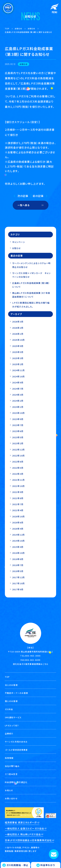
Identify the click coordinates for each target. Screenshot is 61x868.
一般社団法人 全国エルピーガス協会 (24, 828)
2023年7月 (18, 425)
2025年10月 (18, 340)
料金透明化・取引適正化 (16, 782)
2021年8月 (18, 498)
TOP (7, 677)
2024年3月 (18, 395)
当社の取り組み (12, 766)
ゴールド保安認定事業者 (16, 750)
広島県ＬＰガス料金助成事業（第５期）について (31, 285)
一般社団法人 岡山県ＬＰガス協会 (23, 834)
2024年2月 (18, 401)
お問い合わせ (11, 798)
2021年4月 (18, 510)
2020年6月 (18, 522)
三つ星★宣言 (11, 774)
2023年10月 (18, 413)
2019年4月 (18, 547)
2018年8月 (18, 559)
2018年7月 (18, 565)
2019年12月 (18, 535)
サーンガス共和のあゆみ (16, 742)
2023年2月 (18, 443)
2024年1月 (18, 407)
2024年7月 (18, 389)
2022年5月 (18, 468)
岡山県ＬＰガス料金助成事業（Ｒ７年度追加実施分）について (31, 295)
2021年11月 (18, 480)
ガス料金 (9, 709)
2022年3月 (18, 474)
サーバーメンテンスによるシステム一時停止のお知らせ (31, 265)
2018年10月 (18, 553)
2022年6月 (18, 462)
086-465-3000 (33, 656)
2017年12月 (18, 577)
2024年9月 (18, 382)
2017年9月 (18, 589)
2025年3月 (18, 358)
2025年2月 (18, 364)
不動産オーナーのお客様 (16, 693)
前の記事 (38, 196)
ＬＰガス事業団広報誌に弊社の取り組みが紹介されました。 (31, 305)
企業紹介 (9, 733)
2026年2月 (18, 328)
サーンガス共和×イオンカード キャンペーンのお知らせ (31, 275)
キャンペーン (19, 242)
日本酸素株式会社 (42, 840)
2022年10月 (18, 456)
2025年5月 (18, 352)
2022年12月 (18, 450)
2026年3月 (18, 322)
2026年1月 (18, 334)
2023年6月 (18, 431)
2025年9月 (18, 346)
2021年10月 (18, 486)
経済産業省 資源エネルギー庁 (21, 822)
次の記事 (23, 196)
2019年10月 (18, 541)
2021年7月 (18, 504)
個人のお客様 (11, 701)
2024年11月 (18, 370)
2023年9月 (18, 419)
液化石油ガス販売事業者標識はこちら (30, 664)
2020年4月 (18, 529)
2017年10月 (18, 583)
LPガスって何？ (12, 725)
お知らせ (17, 248)
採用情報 (9, 758)
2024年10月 (18, 376)
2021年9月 (18, 492)
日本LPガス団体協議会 (17, 840)
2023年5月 (18, 437)
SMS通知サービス (13, 717)
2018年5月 (18, 571)
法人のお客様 (11, 685)
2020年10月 (18, 516)
